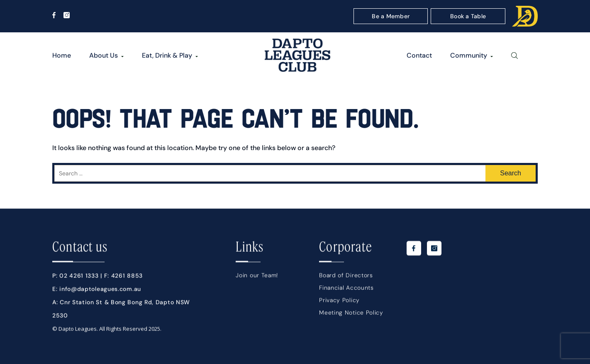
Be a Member (391, 16)
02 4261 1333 (79, 278)
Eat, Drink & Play (167, 55)
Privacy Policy (339, 302)
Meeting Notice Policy (351, 315)
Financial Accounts (346, 290)
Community (469, 55)
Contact (419, 55)
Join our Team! (257, 277)
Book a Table (468, 16)
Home (62, 55)
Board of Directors (346, 277)
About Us (104, 55)
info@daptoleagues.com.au (100, 291)
